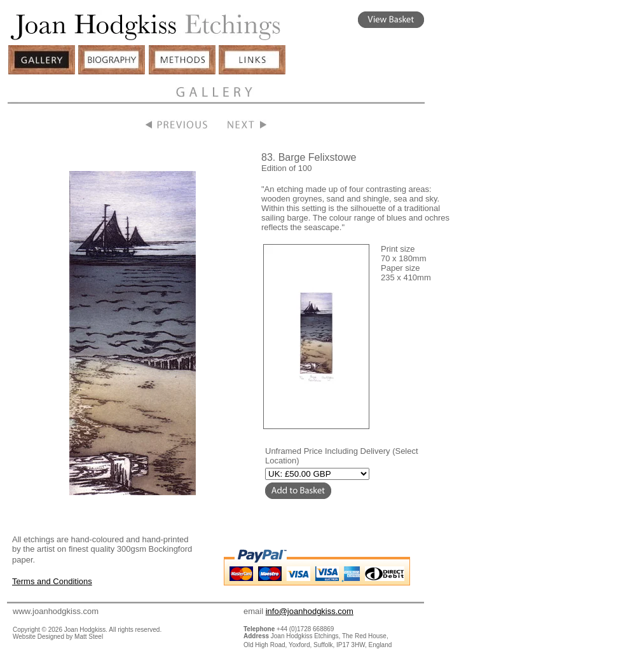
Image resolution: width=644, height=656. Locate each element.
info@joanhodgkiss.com (310, 611)
